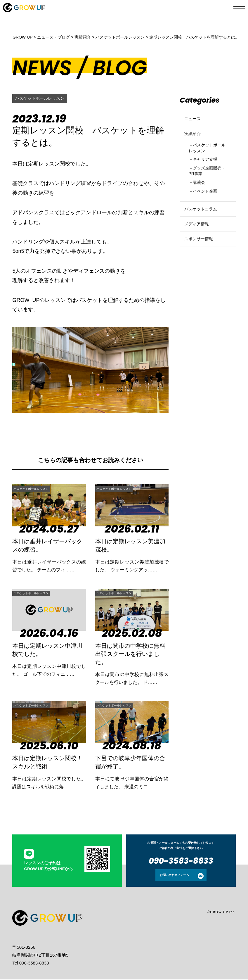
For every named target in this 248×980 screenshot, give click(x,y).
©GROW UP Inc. (221, 912)
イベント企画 (209, 209)
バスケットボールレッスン (43, 98)
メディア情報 (199, 250)
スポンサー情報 (202, 270)
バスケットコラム (204, 230)
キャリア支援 (209, 173)
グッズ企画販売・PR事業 (206, 186)
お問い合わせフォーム (174, 876)
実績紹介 (194, 141)
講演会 (201, 199)
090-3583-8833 (181, 861)
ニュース (194, 121)
